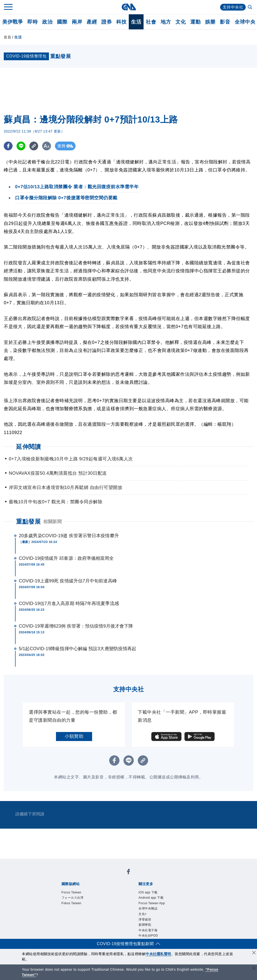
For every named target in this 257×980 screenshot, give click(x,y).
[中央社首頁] (129, 7)
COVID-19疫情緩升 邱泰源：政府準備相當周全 (66, 558)
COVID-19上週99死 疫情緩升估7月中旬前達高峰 (68, 581)
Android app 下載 (151, 898)
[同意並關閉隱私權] (254, 953)
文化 (181, 22)
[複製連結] (34, 146)
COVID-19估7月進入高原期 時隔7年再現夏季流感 (69, 603)
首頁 (7, 37)
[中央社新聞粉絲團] (128, 872)
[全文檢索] (250, 8)
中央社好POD (148, 936)
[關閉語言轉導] (254, 969)
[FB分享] (8, 146)
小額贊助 (74, 736)
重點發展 (28, 522)
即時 (33, 22)
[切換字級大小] (47, 146)
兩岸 (77, 22)
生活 (136, 22)
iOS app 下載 (148, 892)
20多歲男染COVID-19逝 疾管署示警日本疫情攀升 (69, 536)
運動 (195, 22)
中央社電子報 (148, 930)
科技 (121, 22)
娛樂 (210, 22)
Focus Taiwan (71, 892)
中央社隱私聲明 (158, 954)
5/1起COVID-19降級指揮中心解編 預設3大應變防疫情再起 (78, 649)
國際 (62, 22)
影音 (225, 22)
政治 (47, 22)
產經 (92, 22)
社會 (151, 22)
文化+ (143, 914)
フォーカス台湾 (73, 898)
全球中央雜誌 (148, 908)
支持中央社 (233, 7)
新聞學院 (145, 925)
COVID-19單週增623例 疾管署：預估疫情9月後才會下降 (76, 626)
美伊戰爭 (13, 22)
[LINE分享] (21, 146)
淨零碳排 (145, 920)
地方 (166, 22)
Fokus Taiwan (71, 903)
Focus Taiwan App (152, 903)
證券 (107, 22)
